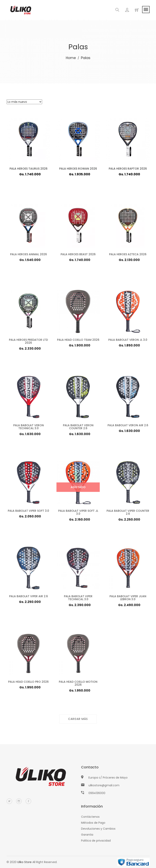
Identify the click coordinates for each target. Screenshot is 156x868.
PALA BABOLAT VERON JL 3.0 (128, 341)
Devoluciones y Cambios (98, 829)
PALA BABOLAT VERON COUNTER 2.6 (78, 428)
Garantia (87, 835)
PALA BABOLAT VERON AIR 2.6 (128, 426)
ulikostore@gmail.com (104, 785)
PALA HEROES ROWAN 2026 (78, 169)
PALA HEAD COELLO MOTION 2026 (78, 685)
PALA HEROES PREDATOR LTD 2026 (28, 343)
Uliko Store (24, 862)
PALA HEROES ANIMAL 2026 (28, 255)
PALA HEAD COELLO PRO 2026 (28, 683)
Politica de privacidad (96, 841)
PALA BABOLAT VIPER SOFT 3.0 (28, 512)
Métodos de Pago (93, 823)
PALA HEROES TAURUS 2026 (28, 169)
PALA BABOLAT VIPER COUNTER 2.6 (128, 514)
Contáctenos (90, 817)
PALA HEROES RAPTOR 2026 (128, 169)
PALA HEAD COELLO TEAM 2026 (78, 341)
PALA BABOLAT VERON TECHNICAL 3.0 (28, 428)
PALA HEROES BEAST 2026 (78, 255)
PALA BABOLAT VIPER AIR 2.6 (28, 597)
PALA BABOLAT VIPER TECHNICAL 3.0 (78, 599)
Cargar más (78, 719)
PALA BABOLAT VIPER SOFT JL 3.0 (78, 514)
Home (71, 58)
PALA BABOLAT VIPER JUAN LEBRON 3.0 (128, 599)
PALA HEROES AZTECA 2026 (128, 255)
